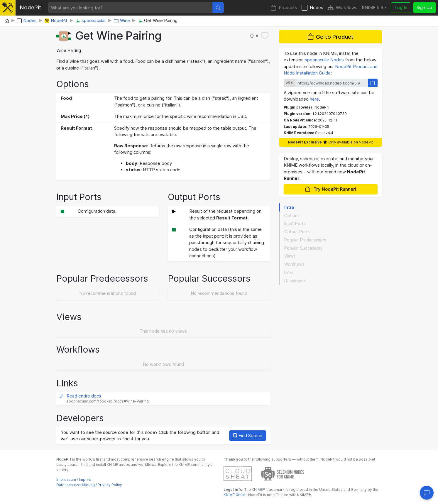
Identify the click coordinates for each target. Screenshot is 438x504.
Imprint (85, 480)
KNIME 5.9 (372, 7)
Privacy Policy (110, 485)
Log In (401, 7)
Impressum (66, 480)
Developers (295, 281)
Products (284, 8)
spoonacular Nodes (324, 60)
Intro (289, 207)
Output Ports (297, 232)
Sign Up (424, 7)
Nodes (312, 8)
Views (290, 256)
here (314, 99)
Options (292, 216)
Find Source (247, 435)
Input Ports (295, 224)
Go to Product (331, 37)
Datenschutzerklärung (76, 485)
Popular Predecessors (305, 240)
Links (289, 273)
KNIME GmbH (235, 495)
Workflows (343, 8)
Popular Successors (303, 248)
